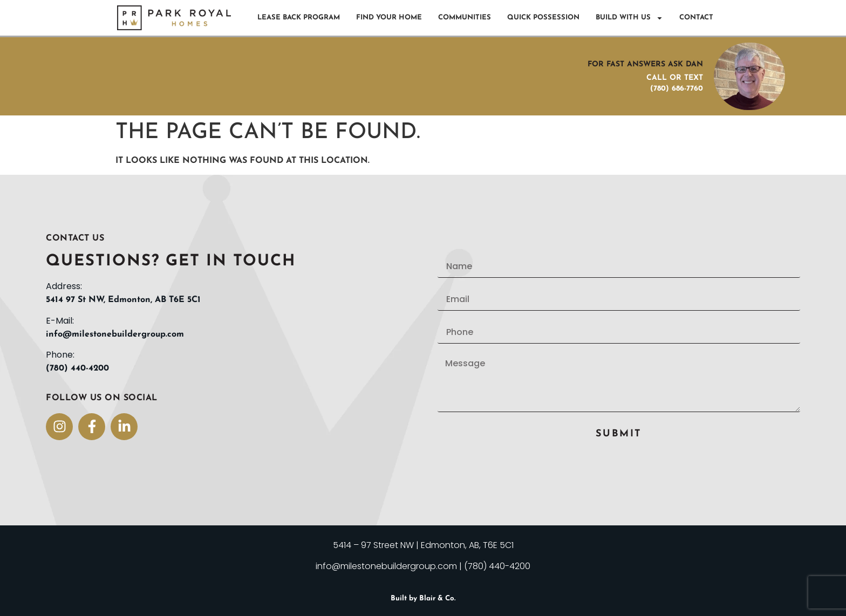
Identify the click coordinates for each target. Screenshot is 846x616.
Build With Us (629, 18)
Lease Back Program (299, 18)
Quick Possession (543, 18)
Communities (465, 18)
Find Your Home (389, 18)
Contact (696, 18)
